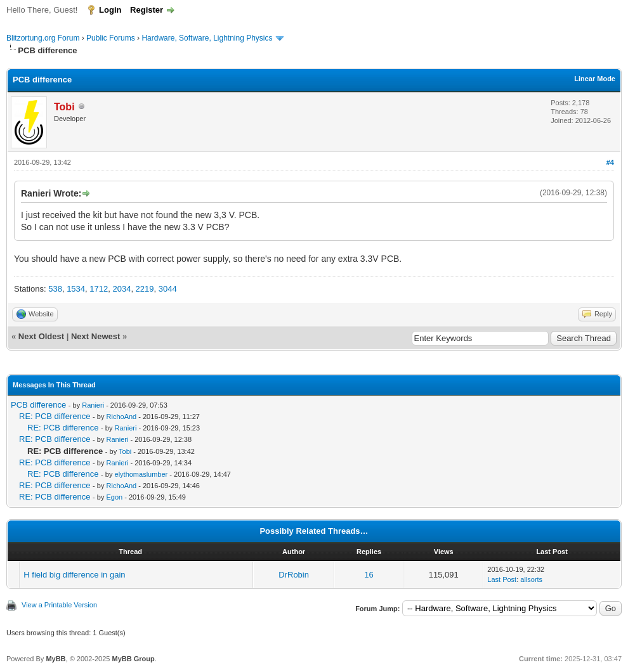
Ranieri (93, 405)
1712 (99, 289)
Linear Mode (595, 79)
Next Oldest (41, 336)
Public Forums (111, 38)
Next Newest (95, 336)
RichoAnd (122, 417)
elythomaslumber (141, 474)
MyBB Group (133, 659)
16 (369, 575)
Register (147, 10)
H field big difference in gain (74, 575)
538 (55, 289)
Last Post (502, 579)
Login (110, 10)
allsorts (531, 579)
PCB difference (38, 405)
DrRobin (294, 575)
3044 (168, 289)
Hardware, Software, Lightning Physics (207, 38)
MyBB (56, 659)
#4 (610, 162)
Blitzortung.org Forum (43, 38)
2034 (121, 289)
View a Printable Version (59, 605)
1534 (76, 289)
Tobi (125, 451)
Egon (115, 497)
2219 (145, 289)
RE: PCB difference (55, 416)
